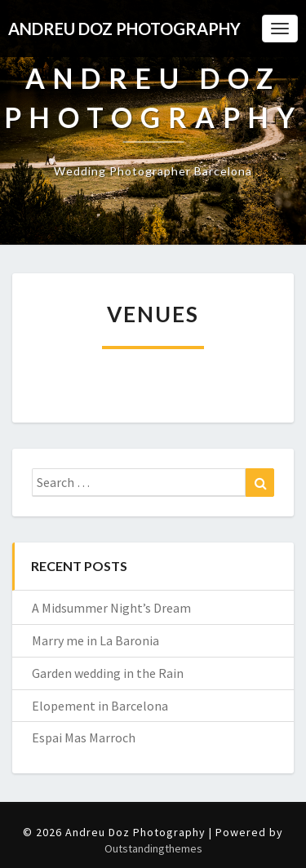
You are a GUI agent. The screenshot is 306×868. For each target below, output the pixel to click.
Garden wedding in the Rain (108, 673)
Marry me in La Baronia (95, 640)
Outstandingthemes (153, 848)
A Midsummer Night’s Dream (111, 608)
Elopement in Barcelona (100, 706)
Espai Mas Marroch (84, 737)
